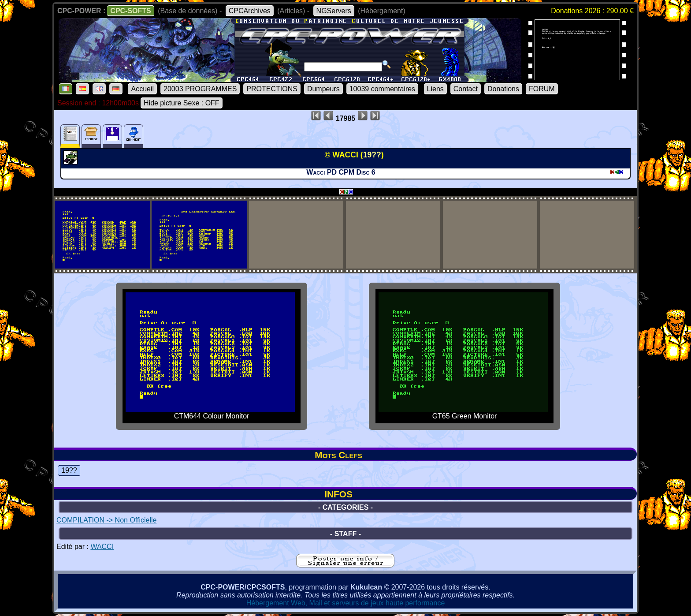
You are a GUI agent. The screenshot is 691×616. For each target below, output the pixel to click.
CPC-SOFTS (130, 11)
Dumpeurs (323, 89)
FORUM (542, 89)
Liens (435, 89)
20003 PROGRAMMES (200, 89)
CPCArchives (250, 11)
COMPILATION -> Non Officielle (106, 520)
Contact (466, 89)
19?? (69, 470)
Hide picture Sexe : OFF (182, 103)
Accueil (142, 89)
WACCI (102, 547)
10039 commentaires (382, 89)
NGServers (334, 11)
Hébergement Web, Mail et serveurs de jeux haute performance (346, 603)
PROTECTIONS (272, 89)
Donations (503, 89)
